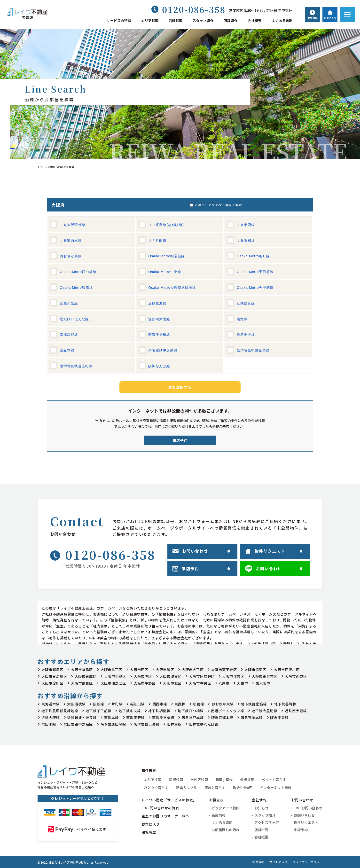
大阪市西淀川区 (287, 669)
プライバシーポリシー (307, 862)
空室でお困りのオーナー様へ (165, 816)
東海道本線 (51, 704)
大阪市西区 (139, 669)
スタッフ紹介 (203, 20)
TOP (40, 167)
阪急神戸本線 (193, 717)
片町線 (117, 704)
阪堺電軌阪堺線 (113, 724)
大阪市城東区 (170, 676)
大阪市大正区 (193, 669)
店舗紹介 (231, 20)
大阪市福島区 (82, 669)
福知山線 (137, 704)
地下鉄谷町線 (285, 704)
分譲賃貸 (247, 779)
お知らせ (261, 808)
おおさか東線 (223, 704)
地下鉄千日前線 (98, 711)
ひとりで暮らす (156, 787)
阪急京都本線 (222, 717)
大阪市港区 (165, 669)
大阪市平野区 (145, 683)
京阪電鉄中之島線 (78, 724)
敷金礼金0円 (243, 787)
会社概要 (255, 20)
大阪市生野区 (115, 676)
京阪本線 (49, 724)
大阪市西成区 (296, 676)
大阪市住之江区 (113, 683)
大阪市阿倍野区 (202, 676)
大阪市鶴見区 (82, 683)
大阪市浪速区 (255, 669)
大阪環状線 (76, 704)
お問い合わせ (304, 815)
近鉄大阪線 (51, 717)
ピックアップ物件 (225, 808)
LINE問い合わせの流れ (160, 808)
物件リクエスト (306, 822)
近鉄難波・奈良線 (82, 717)
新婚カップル (186, 787)
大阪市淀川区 (52, 683)
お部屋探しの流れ (225, 830)
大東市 (242, 683)
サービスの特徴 (119, 20)
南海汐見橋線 (163, 717)
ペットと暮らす (274, 779)
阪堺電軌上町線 (147, 724)
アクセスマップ (266, 822)
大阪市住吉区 (233, 676)
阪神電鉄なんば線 (204, 724)
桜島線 (199, 704)
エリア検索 (150, 20)
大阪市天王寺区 (224, 669)
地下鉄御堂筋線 (254, 704)
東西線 (180, 704)
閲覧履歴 (149, 832)
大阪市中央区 (200, 683)
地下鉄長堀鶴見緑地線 (60, 711)
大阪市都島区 (52, 669)
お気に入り (151, 824)
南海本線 (112, 717)
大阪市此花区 (112, 669)
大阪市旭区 (143, 676)
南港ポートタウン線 (227, 711)
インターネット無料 (276, 787)
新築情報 (219, 815)
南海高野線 (135, 717)
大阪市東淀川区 (54, 676)
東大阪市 (263, 683)
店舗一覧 (261, 830)
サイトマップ (278, 862)
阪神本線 (174, 724)
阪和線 (98, 704)
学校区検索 (199, 779)
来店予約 (180, 440)
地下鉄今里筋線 (264, 711)
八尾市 (224, 683)
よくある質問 (282, 20)
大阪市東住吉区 (265, 676)
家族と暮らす (215, 787)
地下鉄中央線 (130, 711)
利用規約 (258, 862)
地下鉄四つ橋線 (191, 711)
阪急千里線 (279, 717)
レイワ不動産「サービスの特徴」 (169, 800)
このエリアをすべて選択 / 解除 (218, 205)
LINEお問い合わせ (308, 808)
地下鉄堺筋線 (159, 711)
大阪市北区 (172, 683)
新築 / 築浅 (224, 779)
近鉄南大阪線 (296, 711)
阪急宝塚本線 (252, 717)
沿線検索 (176, 20)
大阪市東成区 (86, 676)
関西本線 (160, 704)
